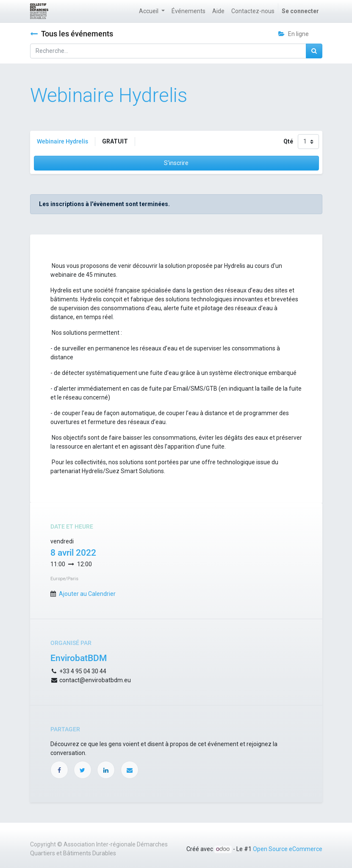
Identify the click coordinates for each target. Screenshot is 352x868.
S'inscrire (176, 163)
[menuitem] (188, 11)
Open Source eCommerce (288, 849)
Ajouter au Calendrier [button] (87, 594)
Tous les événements (72, 34)
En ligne (294, 34)
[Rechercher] (314, 51)
